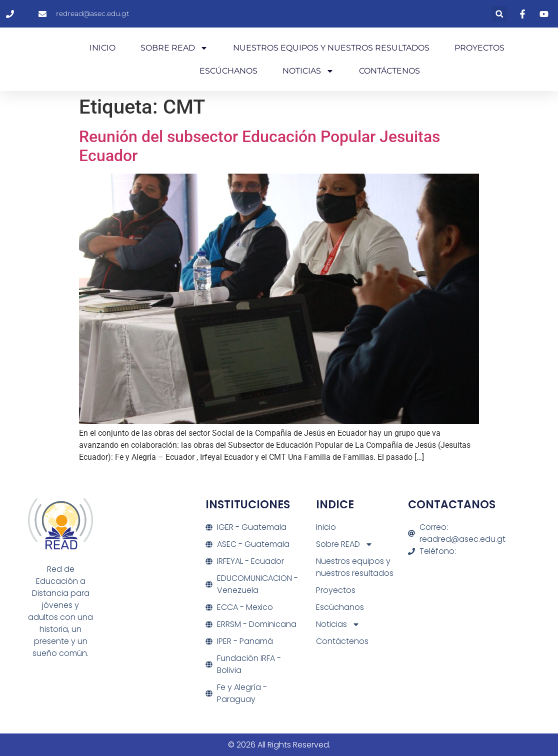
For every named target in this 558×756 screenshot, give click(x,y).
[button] (499, 14)
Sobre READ (174, 48)
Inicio (102, 48)
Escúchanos (228, 71)
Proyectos (479, 48)
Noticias (308, 71)
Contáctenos (389, 71)
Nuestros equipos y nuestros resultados (331, 48)
